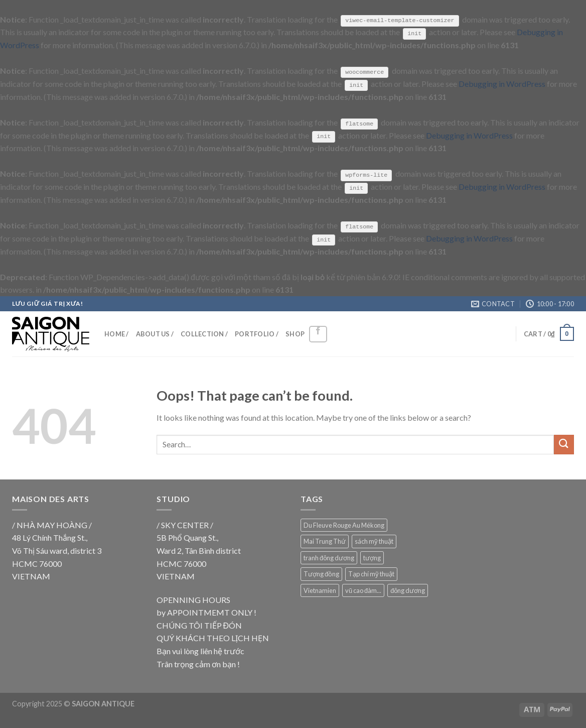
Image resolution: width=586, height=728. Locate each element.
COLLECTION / (204, 333)
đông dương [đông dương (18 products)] (408, 589)
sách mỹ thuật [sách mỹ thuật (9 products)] (374, 541)
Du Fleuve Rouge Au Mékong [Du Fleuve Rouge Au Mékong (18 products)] (344, 525)
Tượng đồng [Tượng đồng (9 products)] (321, 573)
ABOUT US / (155, 333)
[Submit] (564, 444)
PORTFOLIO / (257, 333)
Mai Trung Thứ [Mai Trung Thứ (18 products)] (325, 541)
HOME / (117, 333)
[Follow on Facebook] (318, 334)
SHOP (295, 333)
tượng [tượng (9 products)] (372, 557)
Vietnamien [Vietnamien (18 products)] (320, 589)
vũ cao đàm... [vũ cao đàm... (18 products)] (363, 589)
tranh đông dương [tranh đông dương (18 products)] (329, 557)
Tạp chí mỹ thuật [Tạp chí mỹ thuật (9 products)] (371, 573)
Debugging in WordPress (502, 84)
